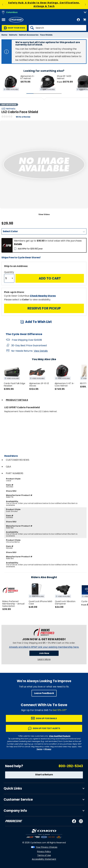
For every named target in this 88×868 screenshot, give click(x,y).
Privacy (48, 749)
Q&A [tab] (8, 467)
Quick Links (13, 788)
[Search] (57, 28)
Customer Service (18, 800)
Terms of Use (44, 855)
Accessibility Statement (44, 859)
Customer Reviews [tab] (18, 460)
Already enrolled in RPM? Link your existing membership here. (44, 647)
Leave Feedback (44, 693)
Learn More (44, 659)
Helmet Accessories (29, 35)
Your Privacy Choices (47, 847)
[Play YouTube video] (45, 438)
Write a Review (23, 117)
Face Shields (46, 35)
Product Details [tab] (17, 400)
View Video (44, 214)
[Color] (44, 231)
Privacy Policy (44, 851)
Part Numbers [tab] (15, 473)
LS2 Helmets (8, 109)
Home (4, 35)
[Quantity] (9, 278)
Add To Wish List (38, 322)
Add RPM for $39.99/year (30, 249)
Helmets (13, 35)
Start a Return (44, 775)
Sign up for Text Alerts (46, 728)
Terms (39, 749)
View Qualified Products (60, 736)
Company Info (15, 811)
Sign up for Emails (46, 718)
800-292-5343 (71, 766)
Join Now (44, 653)
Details (18, 244)
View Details (41, 351)
